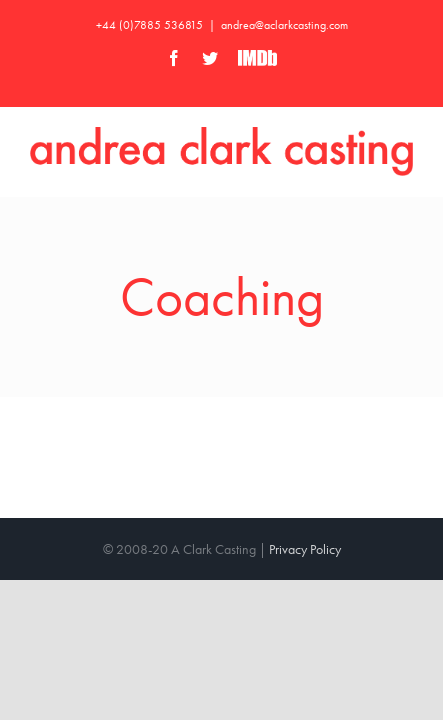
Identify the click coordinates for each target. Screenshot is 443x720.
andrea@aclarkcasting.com (284, 25)
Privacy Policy (305, 534)
